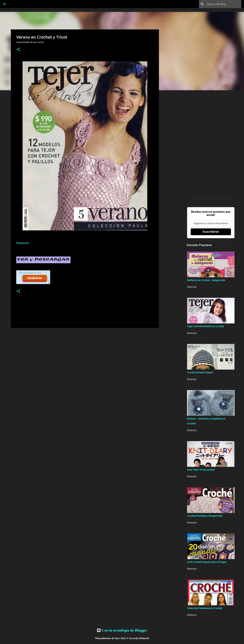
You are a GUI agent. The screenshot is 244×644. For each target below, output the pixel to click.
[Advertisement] (85, 357)
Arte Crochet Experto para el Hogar (207, 562)
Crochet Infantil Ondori (200, 372)
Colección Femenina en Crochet (205, 608)
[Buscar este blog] (223, 4)
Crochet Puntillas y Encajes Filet (205, 516)
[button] (18, 50)
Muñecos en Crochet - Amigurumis (206, 280)
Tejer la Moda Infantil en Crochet (206, 326)
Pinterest (23, 243)
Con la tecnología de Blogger (122, 630)
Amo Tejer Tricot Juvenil (201, 470)
